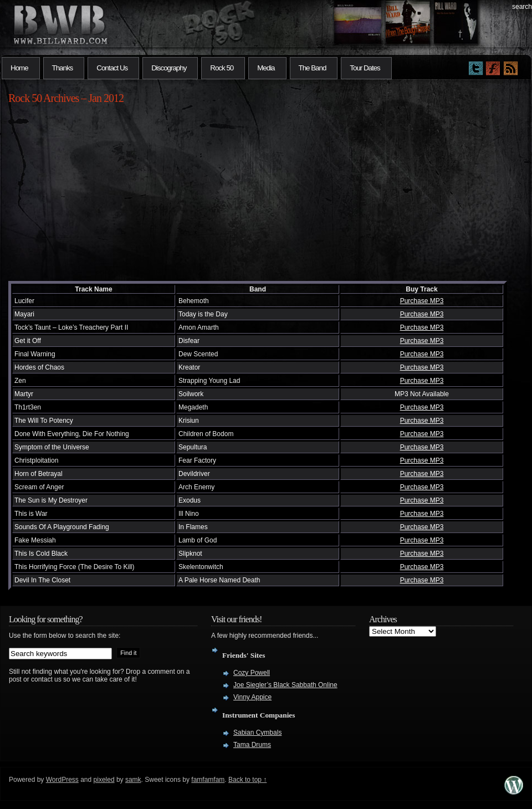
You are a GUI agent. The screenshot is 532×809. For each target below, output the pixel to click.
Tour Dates (365, 68)
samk (133, 780)
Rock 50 (222, 68)
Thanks (63, 68)
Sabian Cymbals (257, 733)
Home (19, 68)
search (522, 7)
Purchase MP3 (422, 301)
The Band (313, 68)
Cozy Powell (252, 673)
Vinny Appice (252, 697)
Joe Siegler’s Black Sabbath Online (285, 685)
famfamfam (208, 780)
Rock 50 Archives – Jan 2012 (66, 98)
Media (266, 68)
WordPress (62, 780)
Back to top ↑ (247, 780)
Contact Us (112, 68)
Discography (169, 68)
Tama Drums (252, 745)
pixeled (104, 780)
